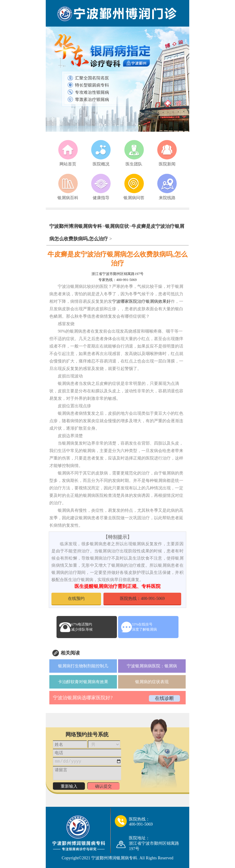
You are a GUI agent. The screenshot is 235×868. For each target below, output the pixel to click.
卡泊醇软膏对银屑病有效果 (83, 682)
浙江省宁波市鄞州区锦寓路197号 (117, 274)
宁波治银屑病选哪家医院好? (83, 698)
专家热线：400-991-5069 (117, 280)
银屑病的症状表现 (152, 682)
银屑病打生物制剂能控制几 (83, 666)
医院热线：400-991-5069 (142, 599)
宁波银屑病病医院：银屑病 (152, 666)
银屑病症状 (117, 226)
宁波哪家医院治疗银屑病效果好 (141, 301)
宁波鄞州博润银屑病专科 (76, 226)
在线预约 (76, 599)
